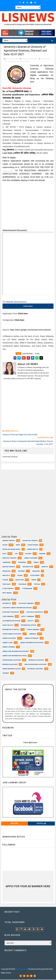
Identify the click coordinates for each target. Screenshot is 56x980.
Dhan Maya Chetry (20, 966)
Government (45, 59)
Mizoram (21, 571)
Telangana (22, 584)
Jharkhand (7, 563)
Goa (16, 554)
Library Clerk (7, 643)
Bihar (18, 545)
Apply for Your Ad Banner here (28, 887)
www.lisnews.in (21, 969)
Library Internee (9, 647)
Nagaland (36, 571)
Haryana (42, 554)
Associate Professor (35, 612)
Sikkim (34, 580)
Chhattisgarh (33, 545)
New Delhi (6, 576)
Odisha (20, 576)
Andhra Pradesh (9, 541)
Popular (42, 824)
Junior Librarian (33, 630)
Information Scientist (11, 630)
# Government (28, 354)
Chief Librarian (8, 617)
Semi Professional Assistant (35, 665)
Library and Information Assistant (16, 652)
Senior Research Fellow (11, 669)
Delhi (4, 554)
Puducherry (35, 576)
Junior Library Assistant (12, 634)
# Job (37, 354)
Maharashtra (28, 567)
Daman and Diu (33, 550)
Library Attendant (32, 639)
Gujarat (28, 554)
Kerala (36, 563)
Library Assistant (9, 639)
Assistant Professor (11, 612)
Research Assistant (36, 660)
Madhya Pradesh (9, 567)
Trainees (6, 673)
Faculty (31, 621)
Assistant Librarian (26, 604)
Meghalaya (6, 571)
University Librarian (23, 62)
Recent (15, 824)
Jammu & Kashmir (31, 558)
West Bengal (7, 593)
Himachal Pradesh (9, 558)
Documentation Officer (11, 621)
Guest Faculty (8, 625)
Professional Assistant (12, 660)
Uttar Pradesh (8, 589)
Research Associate (10, 665)
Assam (5, 545)
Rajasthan (20, 580)
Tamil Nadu (7, 584)
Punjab (5, 580)
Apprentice (7, 604)
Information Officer (29, 625)
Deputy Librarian (28, 617)
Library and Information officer (15, 656)
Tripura (37, 584)
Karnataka (12, 62)
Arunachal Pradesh (30, 541)
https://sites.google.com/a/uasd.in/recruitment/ (30, 330)
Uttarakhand (27, 589)
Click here (28, 306)
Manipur (45, 567)
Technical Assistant (35, 669)
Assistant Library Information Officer (17, 608)
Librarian (33, 634)
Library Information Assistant (32, 643)
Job (5, 62)
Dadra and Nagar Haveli (11, 550)
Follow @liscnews (30, 743)
